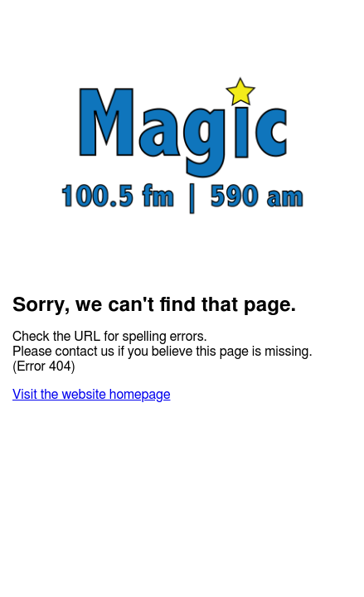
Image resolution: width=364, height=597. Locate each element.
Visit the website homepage (91, 395)
